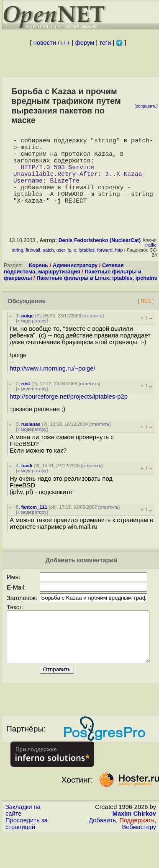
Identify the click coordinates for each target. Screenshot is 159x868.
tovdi (27, 482)
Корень (38, 282)
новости (45, 43)
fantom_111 (34, 524)
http (119, 267)
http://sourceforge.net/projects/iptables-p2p (69, 413)
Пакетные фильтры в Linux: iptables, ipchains (97, 295)
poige (28, 332)
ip (70, 267)
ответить (93, 332)
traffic (151, 262)
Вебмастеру (139, 854)
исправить (146, 106)
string (17, 267)
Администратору (75, 282)
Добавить (102, 847)
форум (85, 43)
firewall (33, 267)
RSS (146, 318)
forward (105, 267)
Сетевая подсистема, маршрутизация (64, 285)
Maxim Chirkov (134, 840)
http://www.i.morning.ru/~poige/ (53, 385)
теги (105, 43)
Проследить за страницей (27, 850)
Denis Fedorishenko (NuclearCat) (100, 257)
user (61, 267)
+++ (65, 43)
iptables (87, 267)
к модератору (32, 337)
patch (48, 267)
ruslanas (31, 441)
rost (26, 400)
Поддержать (137, 847)
